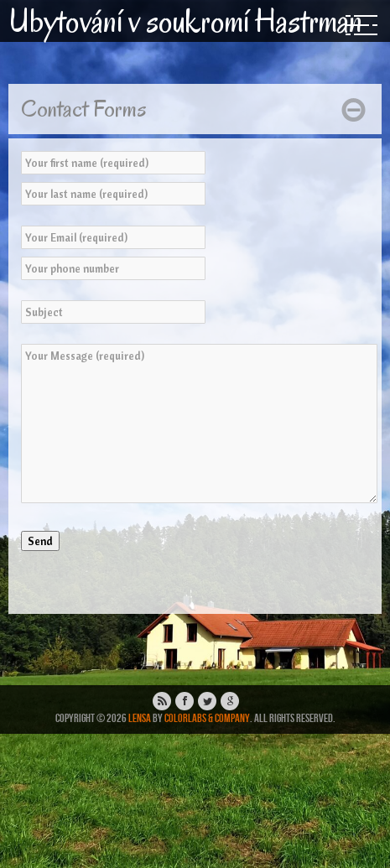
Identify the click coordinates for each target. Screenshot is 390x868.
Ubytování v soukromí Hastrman (185, 21)
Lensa (140, 718)
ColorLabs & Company (207, 718)
